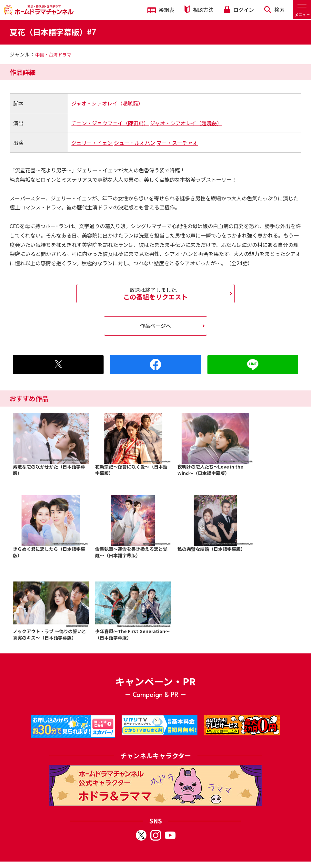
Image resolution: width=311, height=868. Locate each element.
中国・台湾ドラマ (53, 55)
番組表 (161, 10)
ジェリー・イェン (92, 143)
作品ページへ (155, 326)
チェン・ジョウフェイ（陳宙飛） (110, 123)
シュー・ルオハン (135, 143)
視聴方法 (199, 10)
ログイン (239, 10)
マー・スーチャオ (177, 143)
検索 (274, 10)
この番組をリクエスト (155, 294)
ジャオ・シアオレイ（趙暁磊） (107, 103)
